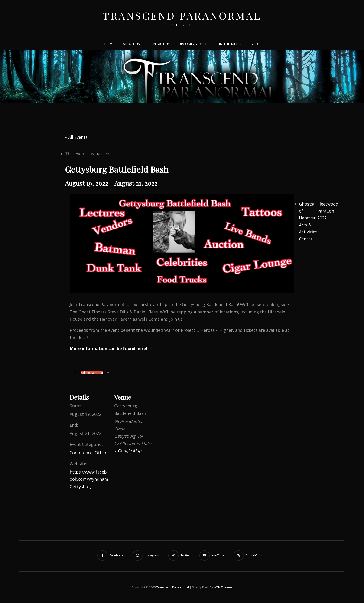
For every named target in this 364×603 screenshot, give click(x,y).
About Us (131, 44)
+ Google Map (128, 451)
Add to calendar (92, 373)
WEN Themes (223, 587)
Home (109, 44)
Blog (255, 44)
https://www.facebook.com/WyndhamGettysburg (89, 479)
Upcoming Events (194, 44)
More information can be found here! (108, 348)
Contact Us (159, 44)
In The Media (230, 44)
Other (101, 453)
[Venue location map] (183, 418)
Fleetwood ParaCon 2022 (328, 211)
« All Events (76, 137)
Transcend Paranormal (182, 15)
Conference (81, 453)
